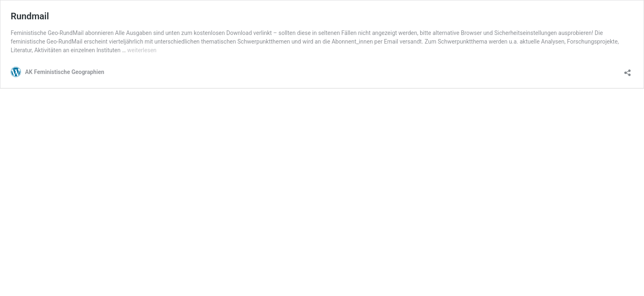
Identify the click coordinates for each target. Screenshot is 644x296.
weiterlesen (142, 50)
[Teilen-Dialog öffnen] (628, 70)
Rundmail (30, 16)
